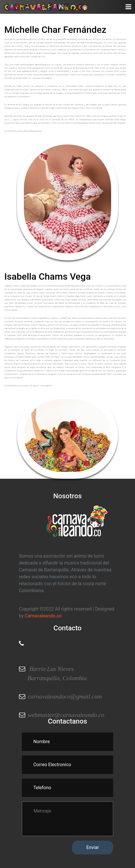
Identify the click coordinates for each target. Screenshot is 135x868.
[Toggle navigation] (128, 7)
